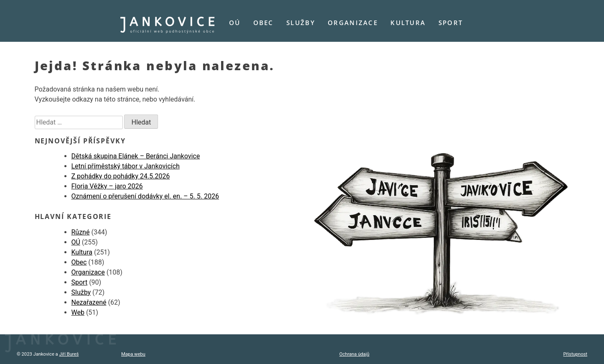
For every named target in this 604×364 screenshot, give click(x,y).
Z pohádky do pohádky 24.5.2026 (121, 176)
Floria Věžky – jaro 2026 (107, 186)
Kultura (408, 23)
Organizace (353, 23)
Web (78, 312)
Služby (301, 23)
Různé (81, 232)
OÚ (235, 23)
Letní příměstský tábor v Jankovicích (126, 166)
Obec (264, 23)
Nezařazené (89, 302)
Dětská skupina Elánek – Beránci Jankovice (136, 156)
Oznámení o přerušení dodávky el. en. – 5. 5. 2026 (145, 196)
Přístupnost (576, 354)
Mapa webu (133, 354)
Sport (451, 23)
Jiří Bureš (69, 354)
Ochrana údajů (354, 354)
